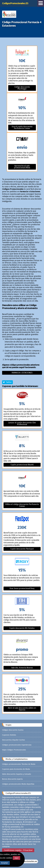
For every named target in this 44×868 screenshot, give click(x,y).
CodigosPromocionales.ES (15, 3)
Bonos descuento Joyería (12, 779)
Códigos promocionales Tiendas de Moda (19, 764)
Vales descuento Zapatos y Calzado (17, 774)
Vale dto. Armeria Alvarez (22, 668)
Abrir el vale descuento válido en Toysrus (22, 709)
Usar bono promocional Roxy (22, 588)
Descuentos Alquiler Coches (13, 740)
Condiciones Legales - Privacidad (18, 850)
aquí (16, 858)
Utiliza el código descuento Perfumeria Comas (22, 505)
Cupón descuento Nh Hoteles (22, 628)
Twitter (7, 382)
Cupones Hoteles (9, 735)
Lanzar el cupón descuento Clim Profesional (22, 424)
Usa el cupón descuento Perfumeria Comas (22, 127)
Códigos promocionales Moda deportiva (18, 784)
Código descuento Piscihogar (22, 88)
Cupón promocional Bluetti (22, 465)
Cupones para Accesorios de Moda (16, 769)
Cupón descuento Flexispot (22, 549)
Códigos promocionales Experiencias (17, 745)
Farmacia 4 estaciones (22, 373)
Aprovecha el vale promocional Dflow (22, 167)
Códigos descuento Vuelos (13, 730)
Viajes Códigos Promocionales (14, 750)
